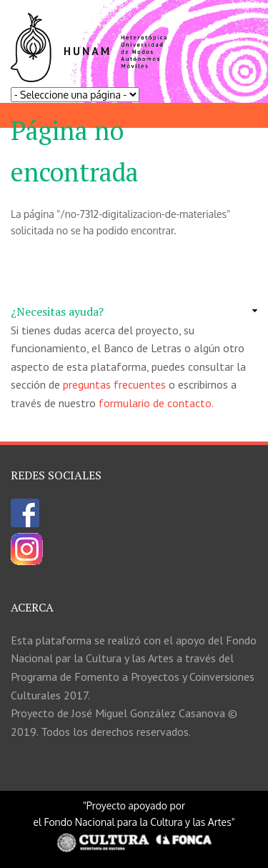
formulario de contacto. (156, 403)
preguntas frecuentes (114, 384)
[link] (134, 312)
